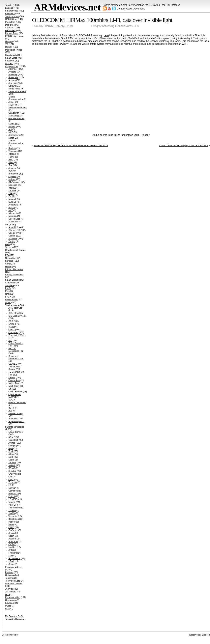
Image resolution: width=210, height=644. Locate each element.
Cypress (12, 176)
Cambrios (13, 491)
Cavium (12, 86)
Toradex (12, 463)
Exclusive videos (124, 26)
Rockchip (13, 75)
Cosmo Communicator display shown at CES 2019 (184, 145)
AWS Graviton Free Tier (157, 5)
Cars (8, 264)
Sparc (11, 564)
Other (8, 302)
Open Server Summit (15, 396)
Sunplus (12, 202)
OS (7, 225)
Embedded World (17, 335)
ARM (11, 437)
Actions (12, 80)
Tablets (9, 5)
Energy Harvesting (14, 275)
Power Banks (12, 300)
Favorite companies (15, 427)
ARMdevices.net (67, 7)
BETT (11, 408)
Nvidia (11, 124)
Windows (13, 239)
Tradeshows (11, 305)
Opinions (10, 575)
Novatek (12, 199)
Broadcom (13, 174)
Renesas (13, 185)
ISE (10, 411)
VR (7, 44)
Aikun (11, 454)
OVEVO (12, 544)
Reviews (9, 572)
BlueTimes (14, 519)
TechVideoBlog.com (15, 619)
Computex (13, 332)
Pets (7, 291)
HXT (11, 210)
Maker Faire (14, 383)
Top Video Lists (13, 581)
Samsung (13, 116)
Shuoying (13, 474)
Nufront (12, 179)
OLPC (11, 527)
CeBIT (11, 330)
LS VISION (14, 499)
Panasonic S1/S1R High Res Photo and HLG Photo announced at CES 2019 (71, 145)
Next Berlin (14, 386)
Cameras (10, 28)
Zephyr (12, 241)
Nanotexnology (16, 413)
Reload (145, 135)
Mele (11, 457)
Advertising (139, 9)
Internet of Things (14, 50)
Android (12, 227)
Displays (9, 25)
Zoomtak (13, 482)
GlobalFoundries (16, 118)
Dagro (11, 460)
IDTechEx (13, 313)
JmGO (12, 513)
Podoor (12, 522)
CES (136, 26)
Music (8, 606)
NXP (11, 132)
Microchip (13, 213)
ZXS (11, 550)
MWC (11, 324)
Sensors (9, 261)
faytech (12, 465)
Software (10, 285)
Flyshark (13, 553)
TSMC (12, 157)
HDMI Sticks (11, 19)
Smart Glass (11, 58)
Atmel (11, 102)
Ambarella (13, 205)
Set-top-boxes (12, 16)
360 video (10, 589)
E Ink (11, 451)
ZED (11, 556)
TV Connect (14, 372)
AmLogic (13, 83)
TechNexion (14, 508)
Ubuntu (12, 236)
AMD (11, 160)
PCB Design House (15, 36)
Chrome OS (14, 230)
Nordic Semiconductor (16, 142)
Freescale (13, 77)
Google (12, 446)
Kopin (11, 536)
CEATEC (13, 364)
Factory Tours (12, 33)
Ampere (12, 72)
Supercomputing (16, 421)
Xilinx (11, 162)
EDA (7, 255)
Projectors (10, 22)
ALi (10, 129)
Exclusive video (13, 597)
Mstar (11, 138)
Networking (108, 26)
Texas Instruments (17, 91)
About (129, 9)
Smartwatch (11, 55)
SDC (11, 400)
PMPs (8, 288)
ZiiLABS (12, 191)
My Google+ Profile (14, 616)
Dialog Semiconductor (16, 98)
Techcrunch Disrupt (14, 368)
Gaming (9, 41)
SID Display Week (17, 316)
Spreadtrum (14, 135)
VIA (10, 171)
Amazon (12, 168)
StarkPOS (13, 541)
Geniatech (13, 440)
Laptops (9, 8)
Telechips (13, 151)
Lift (10, 389)
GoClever (13, 530)
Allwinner (13, 69)
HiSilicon (13, 105)
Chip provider (12, 66)
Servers (9, 247)
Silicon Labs (14, 219)
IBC (10, 340)
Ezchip (12, 196)
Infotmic (12, 154)
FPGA (8, 297)
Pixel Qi (12, 505)
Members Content (14, 584)
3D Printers (11, 592)
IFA (10, 327)
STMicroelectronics (18, 108)
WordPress (194, 635)
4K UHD (9, 63)
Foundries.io (14, 558)
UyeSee (12, 547)
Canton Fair (14, 380)
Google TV (14, 233)
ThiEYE (12, 510)
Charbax (48, 26)
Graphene (10, 283)
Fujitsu (12, 207)
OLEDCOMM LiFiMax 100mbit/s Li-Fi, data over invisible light (102, 20)
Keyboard (10, 603)
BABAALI (13, 494)
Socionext (13, 222)
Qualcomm (14, 113)
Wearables (10, 30)
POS (8, 609)
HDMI (11, 561)
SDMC (12, 468)
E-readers (10, 13)
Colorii (12, 496)
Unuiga (12, 502)
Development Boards (15, 250)
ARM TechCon (15, 308)
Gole (11, 477)
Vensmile (13, 516)
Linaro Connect (16, 432)
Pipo (11, 448)
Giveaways (11, 600)
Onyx (11, 479)
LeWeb (12, 377)
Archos (12, 443)
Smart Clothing (12, 280)
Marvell (12, 127)
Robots (9, 47)
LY (10, 485)
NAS (7, 294)
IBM (10, 165)
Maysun (12, 488)
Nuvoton (12, 216)
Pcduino (12, 539)
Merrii (11, 525)
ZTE (10, 193)
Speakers (10, 61)
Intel (10, 188)
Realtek (12, 148)
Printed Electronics (14, 269)
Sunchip (12, 471)
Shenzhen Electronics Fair (16, 357)
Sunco (12, 533)
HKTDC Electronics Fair (16, 350)
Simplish (206, 635)
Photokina (13, 419)
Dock (8, 594)
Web (7, 244)
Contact (121, 9)
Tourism (9, 578)
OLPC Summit (15, 392)
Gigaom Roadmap (17, 402)
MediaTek (13, 89)
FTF (10, 375)
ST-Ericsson (14, 182)
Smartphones (12, 11)
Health (8, 267)
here (106, 35)
